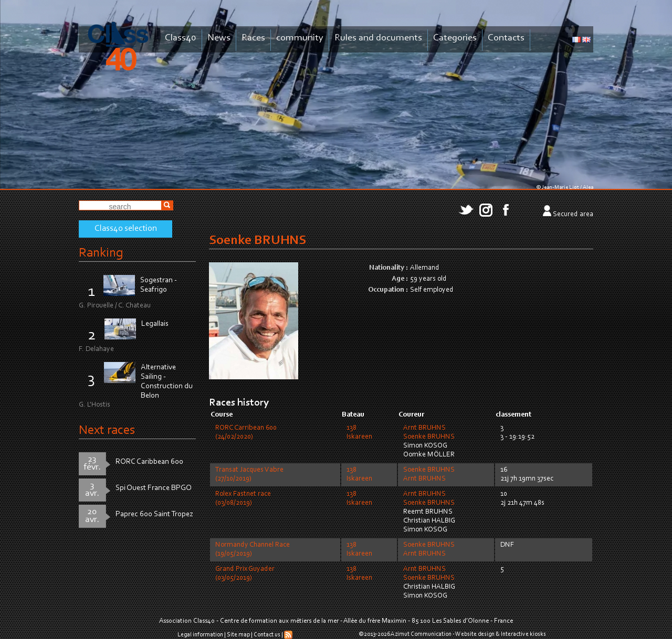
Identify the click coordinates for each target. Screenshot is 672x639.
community (300, 38)
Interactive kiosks (523, 634)
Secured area (573, 215)
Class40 (181, 38)
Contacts (506, 38)
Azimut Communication (421, 634)
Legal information (200, 635)
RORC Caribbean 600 (149, 462)
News (219, 38)
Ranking (101, 253)
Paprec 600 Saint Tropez (154, 514)
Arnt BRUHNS (424, 428)
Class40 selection (126, 229)
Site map (238, 635)
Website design (475, 634)
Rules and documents (378, 38)
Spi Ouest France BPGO (154, 488)
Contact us (267, 635)
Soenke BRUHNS (429, 437)
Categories (455, 38)
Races (253, 38)
